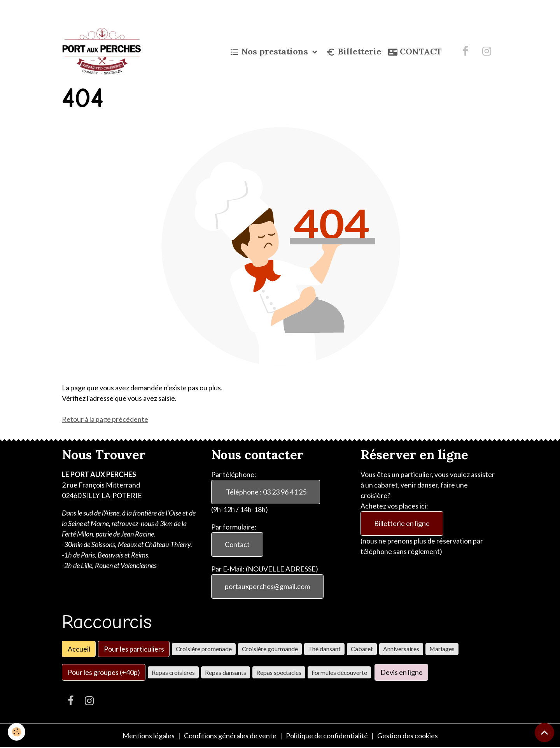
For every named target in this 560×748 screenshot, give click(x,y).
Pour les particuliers (134, 649)
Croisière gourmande (270, 649)
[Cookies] (17, 732)
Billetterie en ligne (402, 523)
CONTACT (415, 52)
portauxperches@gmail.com (267, 586)
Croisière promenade (204, 649)
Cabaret (362, 649)
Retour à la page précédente (105, 419)
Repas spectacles (279, 672)
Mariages (442, 649)
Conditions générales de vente (230, 736)
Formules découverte (339, 672)
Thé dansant (324, 649)
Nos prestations (270, 52)
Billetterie (353, 52)
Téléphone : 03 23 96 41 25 (266, 492)
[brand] (103, 51)
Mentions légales (149, 736)
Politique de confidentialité (327, 736)
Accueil (79, 649)
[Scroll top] (544, 732)
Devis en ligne (402, 672)
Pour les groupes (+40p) (104, 672)
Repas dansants (226, 672)
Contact (237, 544)
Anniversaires (401, 649)
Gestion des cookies (408, 736)
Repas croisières (173, 672)
